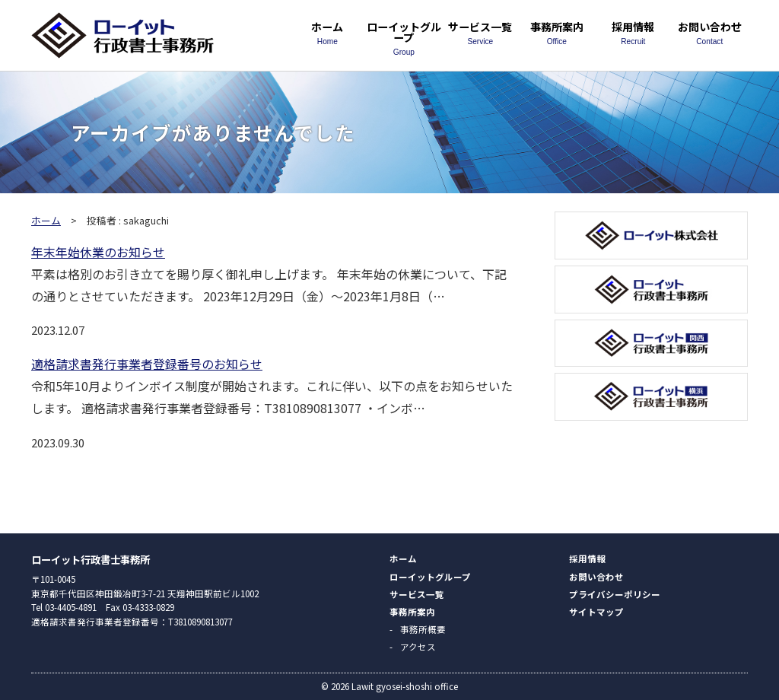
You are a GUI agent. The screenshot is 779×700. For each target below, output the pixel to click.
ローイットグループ (404, 38)
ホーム (327, 32)
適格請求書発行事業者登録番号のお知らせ (147, 364)
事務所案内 (557, 32)
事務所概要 (423, 629)
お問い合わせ (710, 32)
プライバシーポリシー (615, 594)
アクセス (418, 647)
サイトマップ (596, 612)
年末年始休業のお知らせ (98, 252)
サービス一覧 (480, 32)
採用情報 (633, 32)
